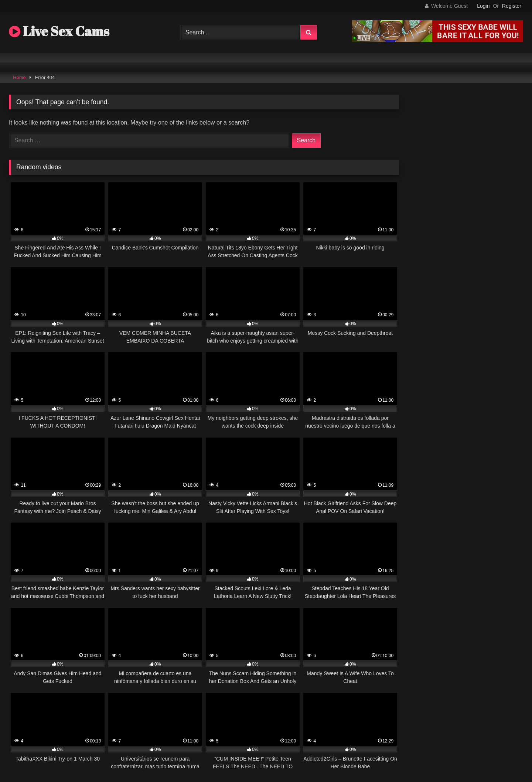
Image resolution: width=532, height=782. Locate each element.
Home (20, 77)
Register (512, 6)
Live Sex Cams (59, 31)
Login (483, 6)
